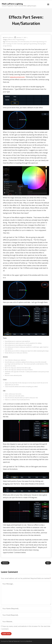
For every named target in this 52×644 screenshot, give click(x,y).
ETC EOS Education (24, 42)
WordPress (29, 641)
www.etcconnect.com (17, 77)
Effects (10, 40)
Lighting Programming (30, 44)
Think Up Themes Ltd (14, 641)
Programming (20, 40)
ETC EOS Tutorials (17, 44)
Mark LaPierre (9, 37)
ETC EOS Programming (37, 42)
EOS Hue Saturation (11, 42)
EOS (14, 40)
